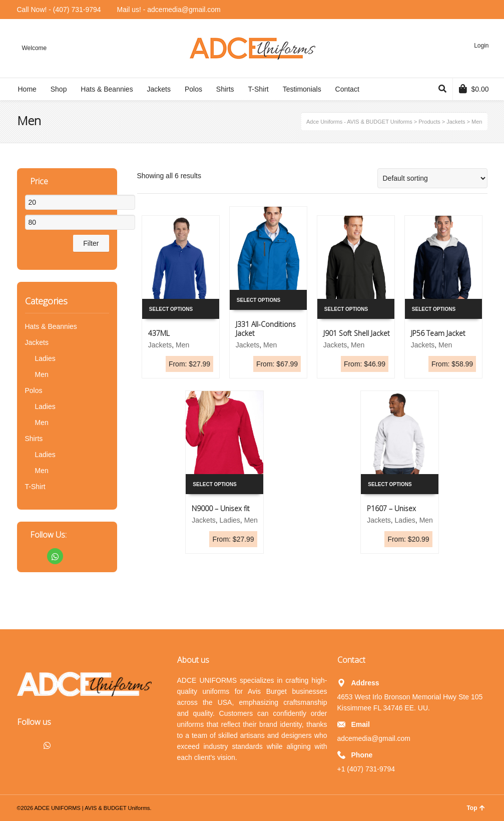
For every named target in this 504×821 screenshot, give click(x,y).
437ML (159, 333)
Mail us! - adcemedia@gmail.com (169, 10)
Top (475, 808)
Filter (91, 243)
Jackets (160, 345)
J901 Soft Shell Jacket (357, 333)
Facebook (33, 556)
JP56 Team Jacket (438, 333)
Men (182, 345)
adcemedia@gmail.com (374, 738)
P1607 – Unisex (391, 508)
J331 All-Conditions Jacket (266, 329)
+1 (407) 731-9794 (366, 769)
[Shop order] (432, 178)
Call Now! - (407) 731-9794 (59, 10)
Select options (171, 309)
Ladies (230, 520)
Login (481, 46)
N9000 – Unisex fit (221, 508)
